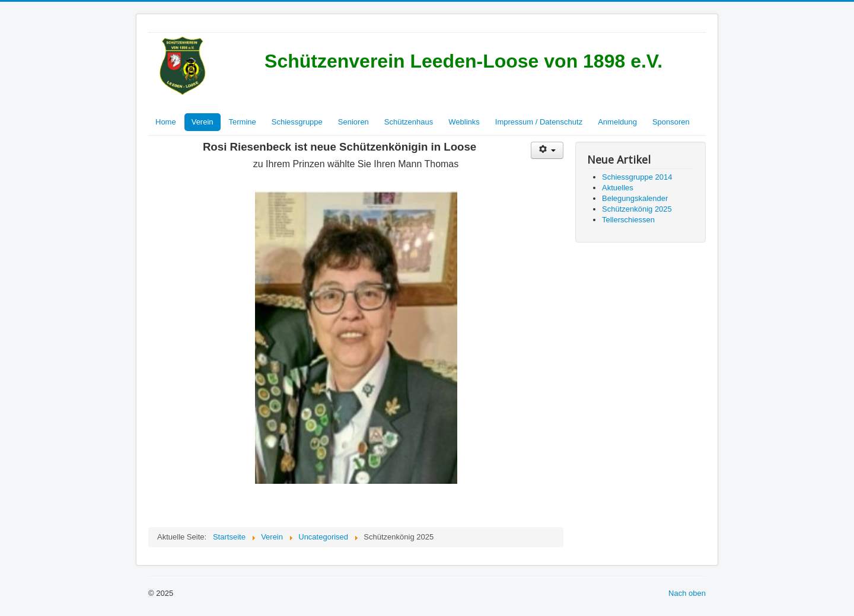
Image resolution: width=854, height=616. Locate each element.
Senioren (353, 122)
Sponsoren (671, 122)
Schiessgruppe (297, 122)
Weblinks (464, 122)
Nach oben (687, 593)
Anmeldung (617, 122)
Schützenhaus (409, 122)
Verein (203, 122)
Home (166, 122)
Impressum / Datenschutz (539, 122)
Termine (243, 122)
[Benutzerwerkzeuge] (547, 150)
